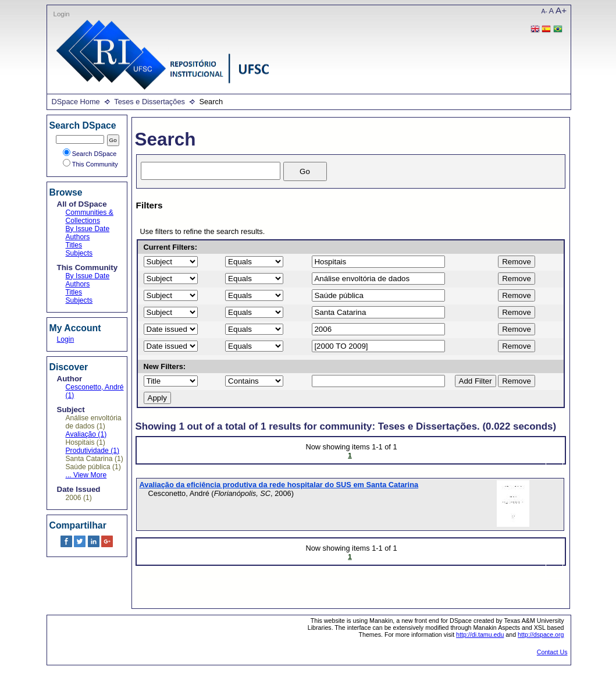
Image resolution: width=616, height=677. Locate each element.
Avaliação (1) (86, 434)
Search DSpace (90, 154)
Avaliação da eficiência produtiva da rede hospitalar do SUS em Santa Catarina (279, 485)
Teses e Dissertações (149, 102)
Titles (74, 245)
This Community (90, 164)
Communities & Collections (90, 217)
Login (62, 14)
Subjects (79, 253)
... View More (86, 475)
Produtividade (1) (93, 451)
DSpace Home (76, 102)
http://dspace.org (541, 635)
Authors (78, 237)
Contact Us (552, 652)
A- (544, 11)
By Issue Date (88, 229)
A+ (561, 10)
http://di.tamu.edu (480, 635)
